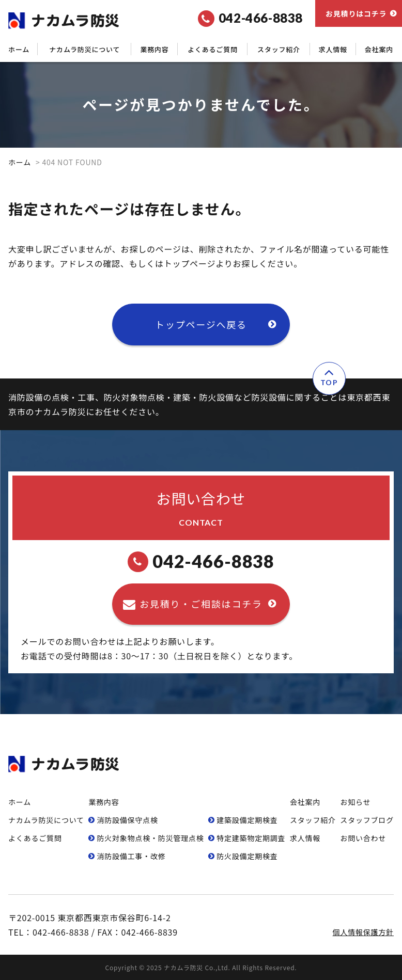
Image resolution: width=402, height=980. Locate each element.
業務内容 (154, 49)
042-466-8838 (201, 562)
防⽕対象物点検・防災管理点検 (150, 838)
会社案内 (379, 49)
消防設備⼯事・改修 (131, 856)
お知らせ (355, 802)
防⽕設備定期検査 (247, 856)
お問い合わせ (363, 838)
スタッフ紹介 (279, 49)
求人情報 (333, 49)
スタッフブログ (367, 820)
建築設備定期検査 (247, 820)
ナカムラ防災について (84, 49)
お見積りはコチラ (356, 13)
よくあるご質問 (213, 49)
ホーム (19, 49)
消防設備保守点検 (127, 820)
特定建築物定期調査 (251, 838)
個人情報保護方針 (363, 932)
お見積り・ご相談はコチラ (201, 604)
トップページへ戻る (201, 324)
